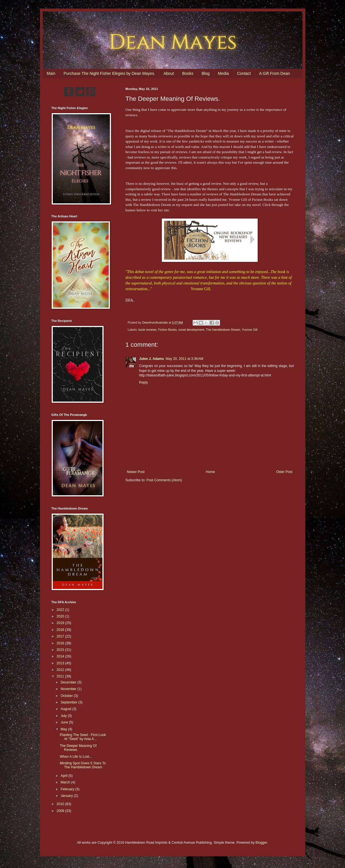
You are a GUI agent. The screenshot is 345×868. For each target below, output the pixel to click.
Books (188, 73)
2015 (61, 650)
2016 (61, 643)
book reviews (147, 330)
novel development (191, 330)
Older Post (284, 472)
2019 (61, 623)
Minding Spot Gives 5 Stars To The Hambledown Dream (83, 765)
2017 (61, 636)
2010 (61, 804)
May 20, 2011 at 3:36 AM (184, 359)
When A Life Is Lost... (76, 757)
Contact (244, 73)
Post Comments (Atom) (164, 480)
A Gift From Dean (275, 73)
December (69, 682)
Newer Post (136, 472)
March (66, 782)
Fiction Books (167, 330)
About (169, 73)
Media (223, 73)
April (64, 776)
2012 (61, 670)
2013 (61, 663)
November (69, 689)
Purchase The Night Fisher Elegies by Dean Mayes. (109, 73)
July (64, 716)
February (68, 789)
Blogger (261, 843)
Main (51, 73)
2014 (61, 656)
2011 (61, 676)
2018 (61, 630)
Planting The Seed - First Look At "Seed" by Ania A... (83, 737)
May (64, 729)
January (67, 796)
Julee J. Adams (152, 359)
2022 (61, 610)
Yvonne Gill (250, 330)
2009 (61, 811)
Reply (144, 382)
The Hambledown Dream (223, 330)
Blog (206, 73)
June (65, 722)
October (67, 696)
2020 (61, 616)
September (69, 702)
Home (210, 472)
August (66, 709)
